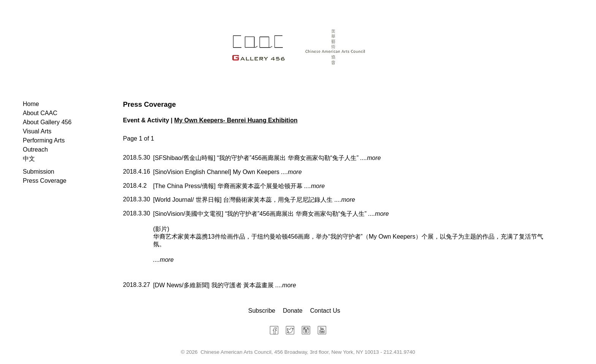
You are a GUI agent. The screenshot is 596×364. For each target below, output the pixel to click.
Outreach (35, 150)
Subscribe (262, 311)
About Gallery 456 (47, 122)
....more (371, 158)
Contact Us (325, 311)
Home (31, 104)
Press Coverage (45, 181)
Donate (293, 311)
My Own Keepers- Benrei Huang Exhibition (236, 120)
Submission (39, 172)
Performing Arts (44, 140)
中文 (29, 159)
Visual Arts (37, 131)
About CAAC (40, 113)
